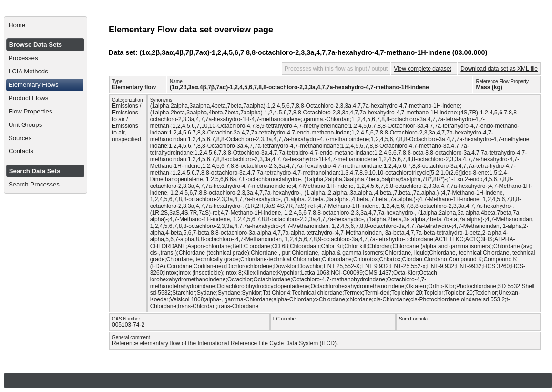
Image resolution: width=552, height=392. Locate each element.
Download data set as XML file (499, 69)
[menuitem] (46, 25)
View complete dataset (423, 69)
